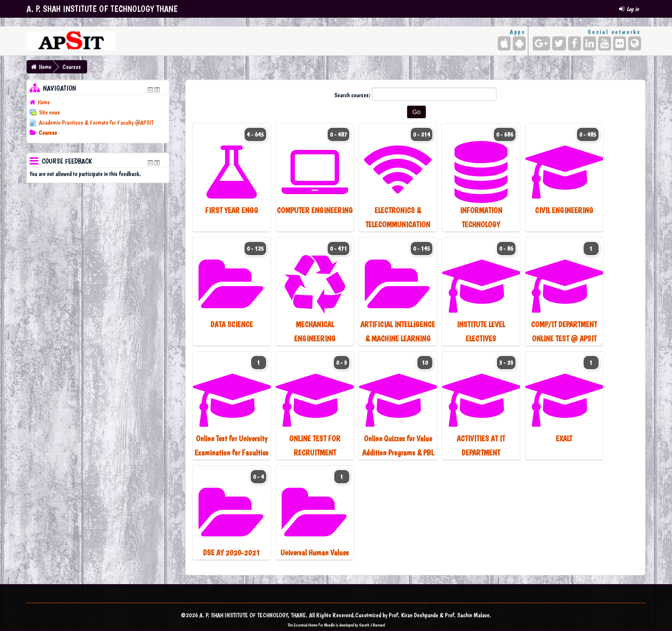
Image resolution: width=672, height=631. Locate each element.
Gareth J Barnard (372, 625)
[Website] (635, 43)
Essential (300, 625)
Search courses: (353, 95)
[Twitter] (559, 43)
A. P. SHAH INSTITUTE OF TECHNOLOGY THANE (102, 9)
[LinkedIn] (590, 43)
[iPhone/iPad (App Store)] (504, 43)
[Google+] (541, 43)
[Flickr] (620, 43)
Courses (72, 67)
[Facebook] (575, 43)
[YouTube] (605, 43)
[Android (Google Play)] (519, 43)
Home (45, 67)
